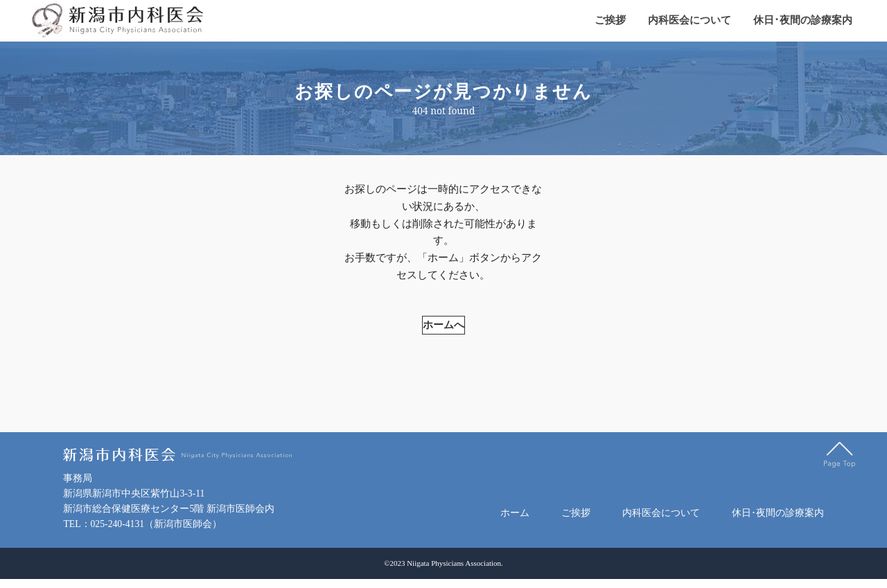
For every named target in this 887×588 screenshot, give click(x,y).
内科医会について (690, 21)
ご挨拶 (610, 21)
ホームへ (443, 280)
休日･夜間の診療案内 (803, 21)
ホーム (515, 518)
